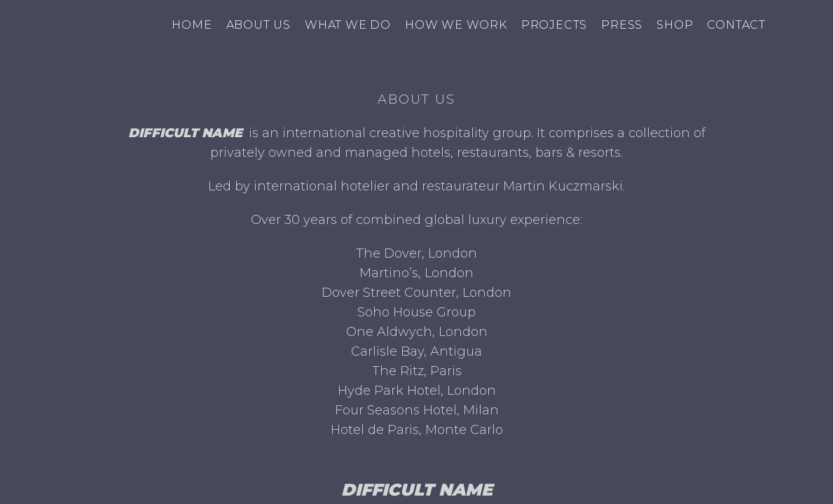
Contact (736, 25)
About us (259, 25)
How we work (456, 25)
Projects (554, 25)
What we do (348, 25)
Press (622, 25)
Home (192, 25)
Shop (675, 25)
